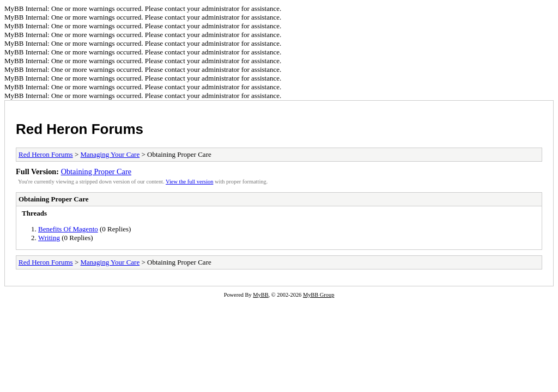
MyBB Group (319, 295)
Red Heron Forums (80, 129)
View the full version (189, 182)
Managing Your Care (110, 154)
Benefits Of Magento (68, 229)
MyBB (260, 295)
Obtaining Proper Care (96, 171)
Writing (49, 238)
